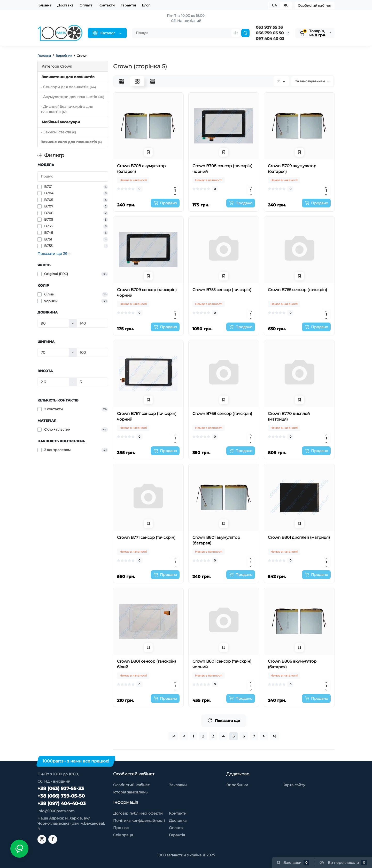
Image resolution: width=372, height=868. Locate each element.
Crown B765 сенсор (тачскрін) (297, 290)
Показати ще (224, 721)
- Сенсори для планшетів (68, 87)
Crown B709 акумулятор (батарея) (292, 169)
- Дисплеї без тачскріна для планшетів (67, 109)
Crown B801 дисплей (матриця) (299, 537)
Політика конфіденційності (139, 821)
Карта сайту (294, 785)
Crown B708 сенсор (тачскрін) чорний (222, 169)
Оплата (86, 5)
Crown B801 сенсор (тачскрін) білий (146, 664)
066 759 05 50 (270, 33)
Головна (44, 5)
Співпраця (123, 835)
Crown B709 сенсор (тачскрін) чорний (147, 292)
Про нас (121, 828)
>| (275, 736)
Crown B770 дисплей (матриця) (289, 416)
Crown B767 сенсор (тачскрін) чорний (147, 416)
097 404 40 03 (270, 39)
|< (173, 736)
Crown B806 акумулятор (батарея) (292, 664)
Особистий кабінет (315, 5)
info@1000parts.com (56, 811)
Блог (146, 5)
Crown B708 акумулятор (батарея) (141, 169)
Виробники (237, 785)
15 (281, 81)
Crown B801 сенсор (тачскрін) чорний (222, 664)
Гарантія (128, 5)
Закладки (178, 785)
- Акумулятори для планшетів (72, 97)
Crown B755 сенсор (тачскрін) (222, 290)
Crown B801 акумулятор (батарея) (216, 540)
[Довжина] (53, 323)
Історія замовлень (130, 792)
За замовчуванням (312, 81)
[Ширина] (53, 352)
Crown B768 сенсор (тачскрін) (222, 413)
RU (286, 5)
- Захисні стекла (58, 132)
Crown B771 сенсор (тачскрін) (146, 537)
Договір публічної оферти (138, 813)
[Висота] (53, 382)
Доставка (65, 5)
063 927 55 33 (269, 27)
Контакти (107, 5)
